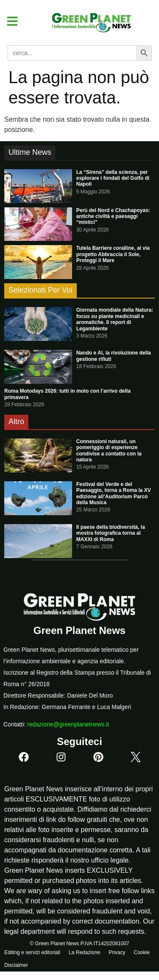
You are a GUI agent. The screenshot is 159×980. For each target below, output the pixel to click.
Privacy (117, 952)
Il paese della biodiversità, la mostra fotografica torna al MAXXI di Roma (111, 533)
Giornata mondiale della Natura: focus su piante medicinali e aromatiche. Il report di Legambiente (115, 319)
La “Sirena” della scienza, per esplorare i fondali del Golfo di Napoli (113, 178)
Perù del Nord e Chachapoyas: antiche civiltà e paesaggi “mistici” (113, 216)
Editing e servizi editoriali (32, 952)
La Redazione (84, 952)
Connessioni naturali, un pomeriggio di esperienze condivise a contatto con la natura (109, 451)
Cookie (141, 952)
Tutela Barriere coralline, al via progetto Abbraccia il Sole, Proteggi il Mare (113, 254)
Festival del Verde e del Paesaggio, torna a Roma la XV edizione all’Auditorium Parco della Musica (114, 493)
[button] (9, 21)
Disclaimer (16, 965)
